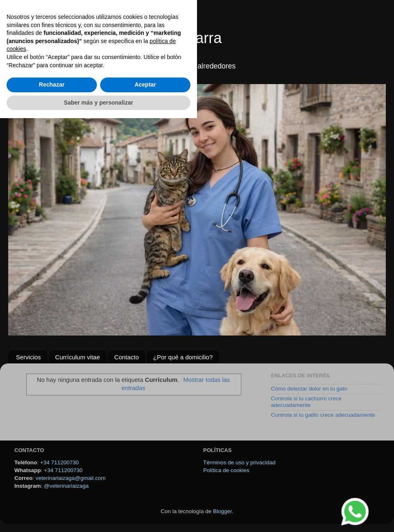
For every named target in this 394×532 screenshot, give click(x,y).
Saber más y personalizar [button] (99, 516)
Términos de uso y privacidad (239, 462)
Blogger (222, 511)
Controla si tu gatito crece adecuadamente (323, 415)
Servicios (29, 357)
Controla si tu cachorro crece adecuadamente (306, 402)
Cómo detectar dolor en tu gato (309, 389)
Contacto (126, 357)
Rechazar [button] (52, 498)
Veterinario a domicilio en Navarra (111, 38)
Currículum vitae (77, 357)
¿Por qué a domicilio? (183, 357)
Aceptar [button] (145, 498)
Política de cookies (226, 470)
